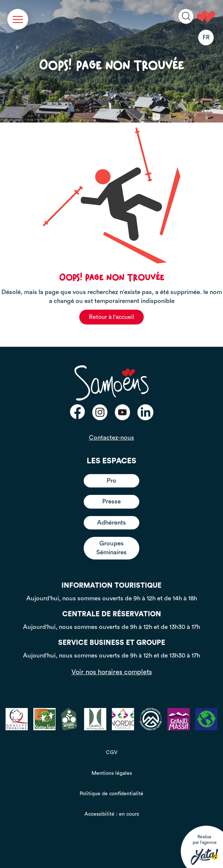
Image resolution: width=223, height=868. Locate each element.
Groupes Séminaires (111, 548)
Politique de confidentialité (111, 794)
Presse (111, 501)
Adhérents (111, 523)
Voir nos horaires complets (112, 672)
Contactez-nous (111, 438)
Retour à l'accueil (111, 317)
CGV (112, 753)
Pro (111, 481)
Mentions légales (112, 773)
